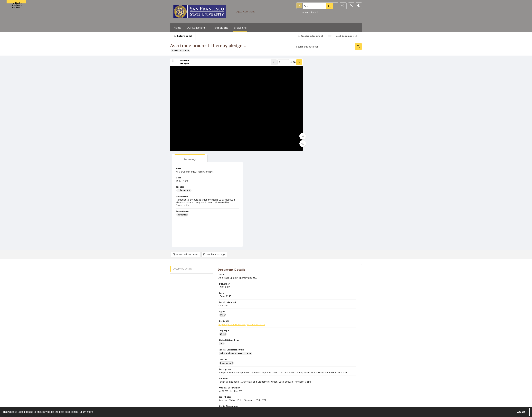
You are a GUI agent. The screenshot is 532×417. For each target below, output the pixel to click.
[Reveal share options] (342, 6)
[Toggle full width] (298, 136)
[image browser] (182, 62)
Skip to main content (16, 2)
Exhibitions (221, 28)
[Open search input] (334, 6)
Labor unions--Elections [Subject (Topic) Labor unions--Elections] (231, 334)
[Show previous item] (269, 62)
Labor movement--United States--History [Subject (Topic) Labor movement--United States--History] (264, 334)
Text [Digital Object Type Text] (222, 248)
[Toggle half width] (298, 144)
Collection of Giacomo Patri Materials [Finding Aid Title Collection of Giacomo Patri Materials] (237, 373)
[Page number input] (278, 62)
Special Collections (180, 51)
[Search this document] (325, 47)
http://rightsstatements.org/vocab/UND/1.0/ (242, 229)
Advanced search (304, 12)
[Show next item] (294, 62)
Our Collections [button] (198, 28)
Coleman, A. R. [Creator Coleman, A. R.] (312, 95)
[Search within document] (358, 47)
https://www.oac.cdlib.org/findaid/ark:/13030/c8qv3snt (247, 382)
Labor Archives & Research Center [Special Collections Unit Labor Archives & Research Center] (236, 258)
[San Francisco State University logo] (200, 12)
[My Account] (350, 6)
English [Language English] (223, 238)
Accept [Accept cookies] (521, 412)
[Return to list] (185, 36)
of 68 (288, 62)
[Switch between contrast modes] (359, 6)
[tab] (315, 63)
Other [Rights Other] (223, 219)
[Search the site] (310, 6)
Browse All (240, 28)
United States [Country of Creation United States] (226, 354)
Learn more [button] (86, 412)
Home (177, 28)
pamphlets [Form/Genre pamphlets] (310, 119)
